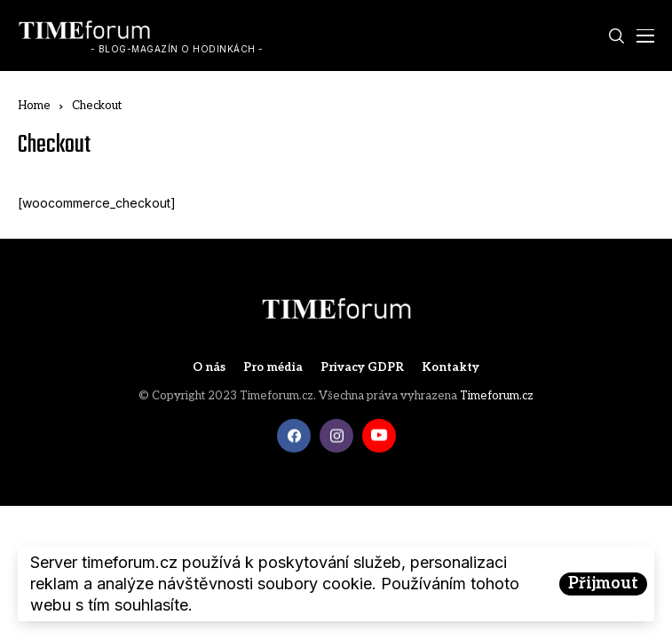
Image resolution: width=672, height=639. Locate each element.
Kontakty (451, 368)
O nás (209, 368)
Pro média (273, 368)
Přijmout (603, 584)
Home (34, 106)
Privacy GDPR (362, 368)
